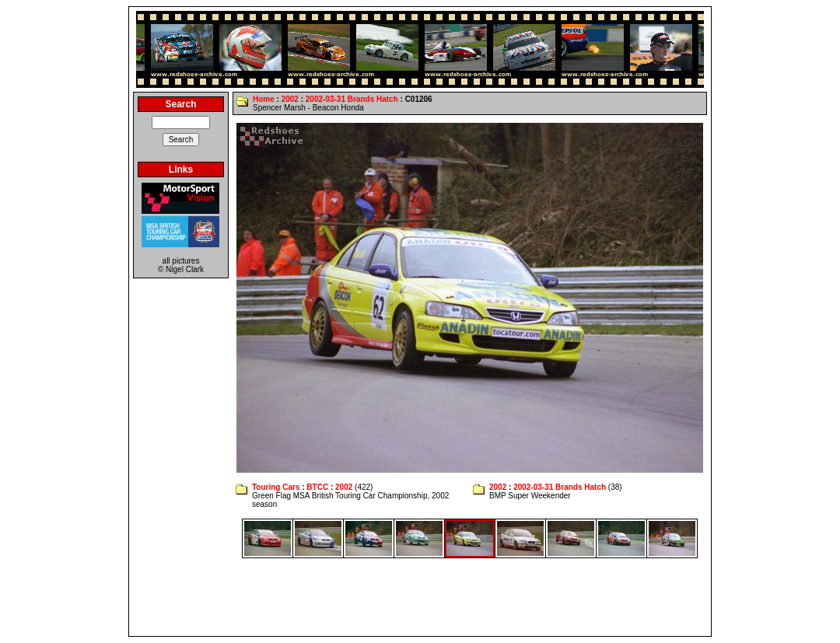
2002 (290, 99)
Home (264, 99)
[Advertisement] (420, 597)
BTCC (317, 487)
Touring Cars (276, 487)
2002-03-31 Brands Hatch (352, 99)
